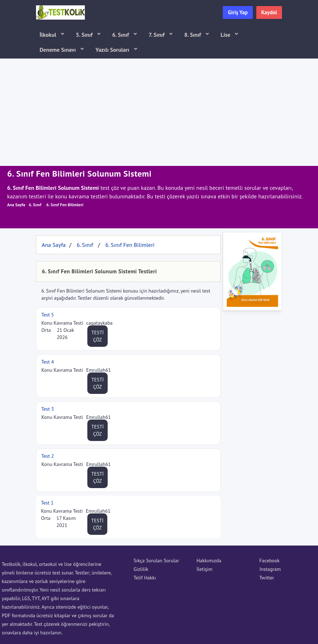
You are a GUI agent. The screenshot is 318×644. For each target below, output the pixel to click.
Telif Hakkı (145, 578)
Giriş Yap (238, 12)
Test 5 (48, 315)
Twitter (267, 578)
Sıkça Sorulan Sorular (156, 561)
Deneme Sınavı (58, 50)
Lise (226, 35)
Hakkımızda (209, 561)
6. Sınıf (121, 35)
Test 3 (48, 409)
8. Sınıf (193, 35)
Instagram (270, 569)
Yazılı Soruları (113, 50)
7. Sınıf (157, 35)
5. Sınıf (85, 35)
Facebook (270, 561)
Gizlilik (141, 569)
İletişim (204, 569)
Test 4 (48, 362)
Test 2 (48, 456)
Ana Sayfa (16, 205)
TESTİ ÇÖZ (98, 336)
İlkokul (49, 35)
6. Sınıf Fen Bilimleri (65, 205)
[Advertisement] (159, 112)
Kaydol (269, 12)
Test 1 (47, 503)
